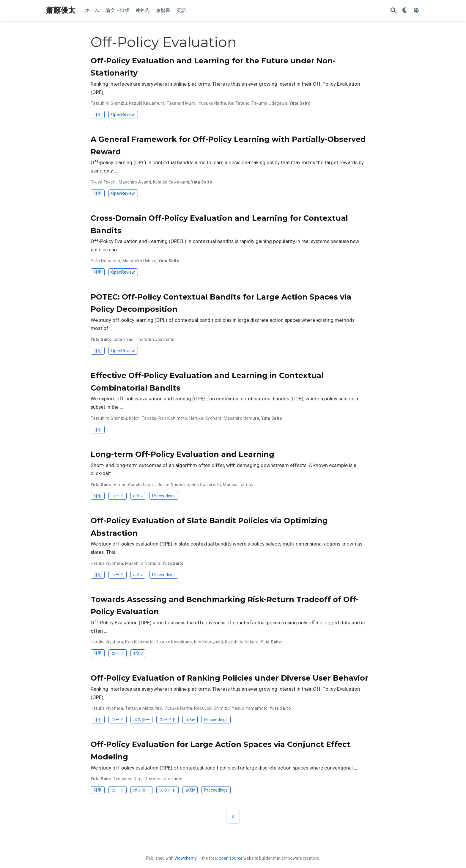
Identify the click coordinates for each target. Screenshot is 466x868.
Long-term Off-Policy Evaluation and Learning (182, 454)
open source (231, 858)
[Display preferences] (405, 11)
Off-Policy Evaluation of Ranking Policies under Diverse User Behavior (229, 678)
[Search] (393, 11)
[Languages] (417, 11)
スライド (168, 720)
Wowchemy (186, 858)
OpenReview (123, 115)
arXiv (138, 496)
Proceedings (164, 496)
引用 (97, 115)
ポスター (141, 720)
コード (117, 496)
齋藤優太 (61, 10)
